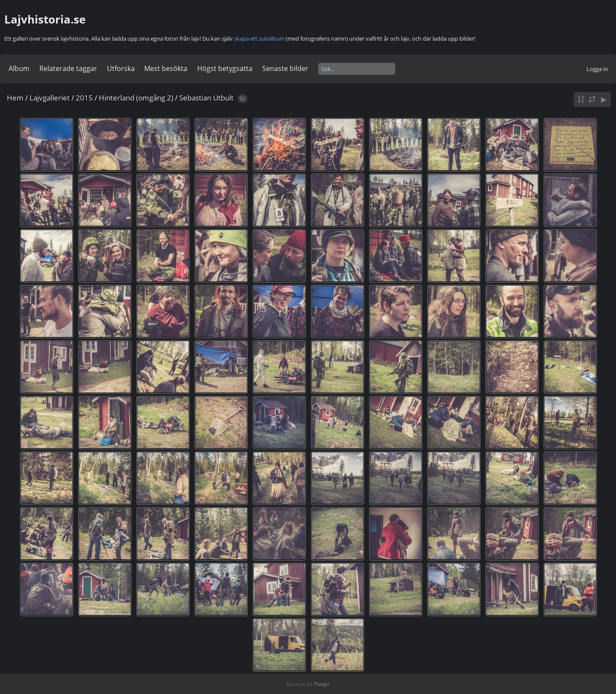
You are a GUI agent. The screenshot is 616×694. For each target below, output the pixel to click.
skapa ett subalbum (259, 38)
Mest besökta (166, 68)
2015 (84, 98)
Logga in (597, 69)
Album (19, 68)
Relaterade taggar (68, 68)
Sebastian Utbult (206, 98)
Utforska (121, 68)
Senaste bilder (285, 68)
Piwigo (322, 684)
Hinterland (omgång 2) (136, 98)
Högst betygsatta (225, 68)
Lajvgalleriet (50, 98)
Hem (15, 98)
